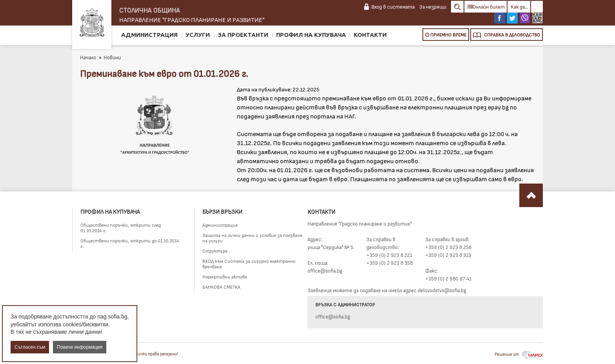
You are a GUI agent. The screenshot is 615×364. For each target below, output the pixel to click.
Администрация (149, 35)
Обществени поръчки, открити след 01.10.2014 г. (121, 227)
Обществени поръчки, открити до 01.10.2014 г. (130, 243)
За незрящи (433, 7)
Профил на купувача (311, 35)
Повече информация (80, 347)
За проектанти (243, 35)
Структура (215, 251)
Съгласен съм (30, 347)
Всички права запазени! (156, 354)
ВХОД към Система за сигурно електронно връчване (249, 264)
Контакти (370, 35)
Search (457, 7)
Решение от (519, 354)
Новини (110, 57)
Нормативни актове (225, 277)
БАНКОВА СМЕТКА (221, 287)
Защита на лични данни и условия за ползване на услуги (252, 238)
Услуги (198, 35)
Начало (88, 57)
